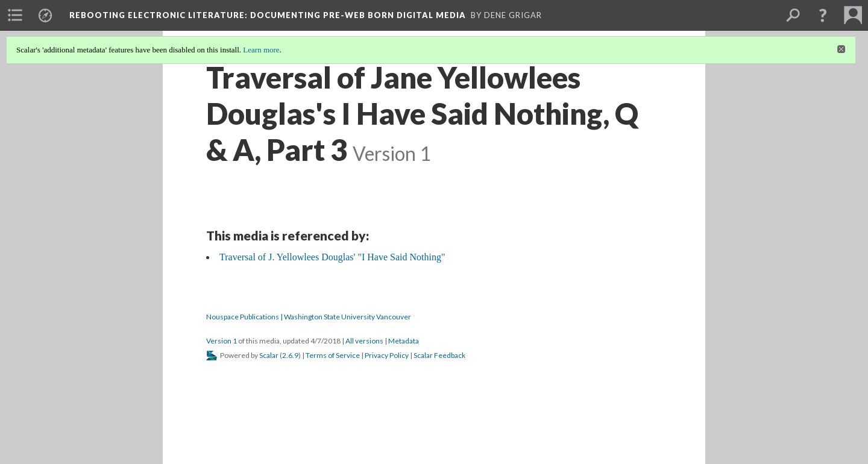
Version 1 (222, 341)
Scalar (269, 355)
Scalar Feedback (439, 355)
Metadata (404, 341)
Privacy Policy (387, 355)
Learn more (261, 50)
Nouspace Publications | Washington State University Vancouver (309, 317)
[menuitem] (15, 15)
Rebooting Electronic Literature (268, 15)
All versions (364, 341)
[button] (823, 15)
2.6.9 (290, 355)
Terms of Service (333, 355)
